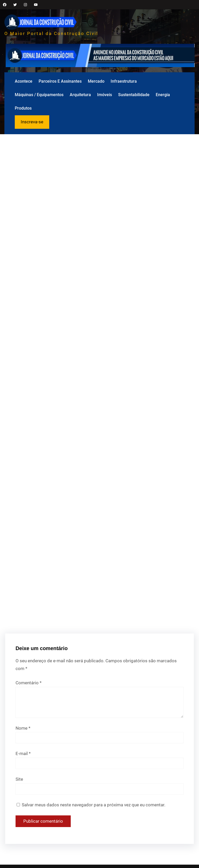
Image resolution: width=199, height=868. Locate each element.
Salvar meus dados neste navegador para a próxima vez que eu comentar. (94, 805)
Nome (23, 728)
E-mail (23, 753)
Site (19, 779)
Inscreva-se (32, 122)
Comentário (29, 683)
